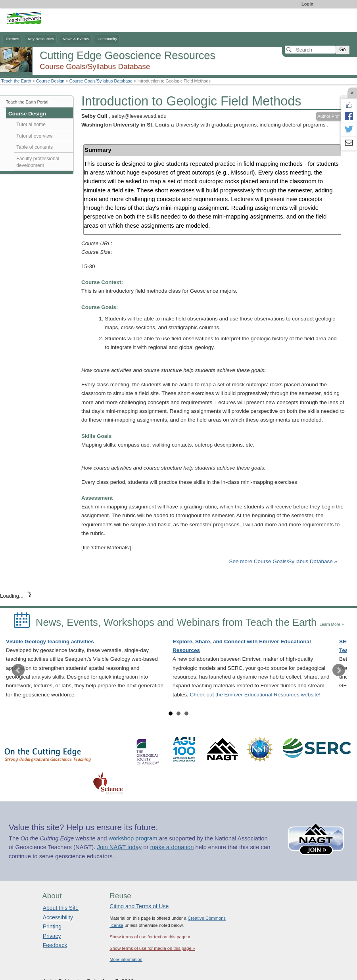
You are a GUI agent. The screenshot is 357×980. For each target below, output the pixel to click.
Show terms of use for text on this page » (150, 937)
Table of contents (35, 147)
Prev (18, 670)
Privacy (52, 936)
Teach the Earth (16, 81)
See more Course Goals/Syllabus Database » (283, 561)
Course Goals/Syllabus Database (101, 81)
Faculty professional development (38, 162)
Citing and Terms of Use (139, 906)
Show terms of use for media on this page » (152, 948)
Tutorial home (31, 125)
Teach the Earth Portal (27, 102)
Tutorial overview (34, 136)
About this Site (61, 908)
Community (107, 39)
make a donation (172, 847)
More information (126, 959)
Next (339, 670)
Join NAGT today (119, 847)
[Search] (310, 50)
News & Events (76, 39)
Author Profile (331, 116)
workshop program (133, 838)
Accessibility (58, 917)
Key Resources (41, 39)
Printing (52, 926)
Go (342, 50)
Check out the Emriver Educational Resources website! (255, 695)
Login (307, 4)
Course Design (50, 81)
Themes (12, 39)
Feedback (55, 945)
